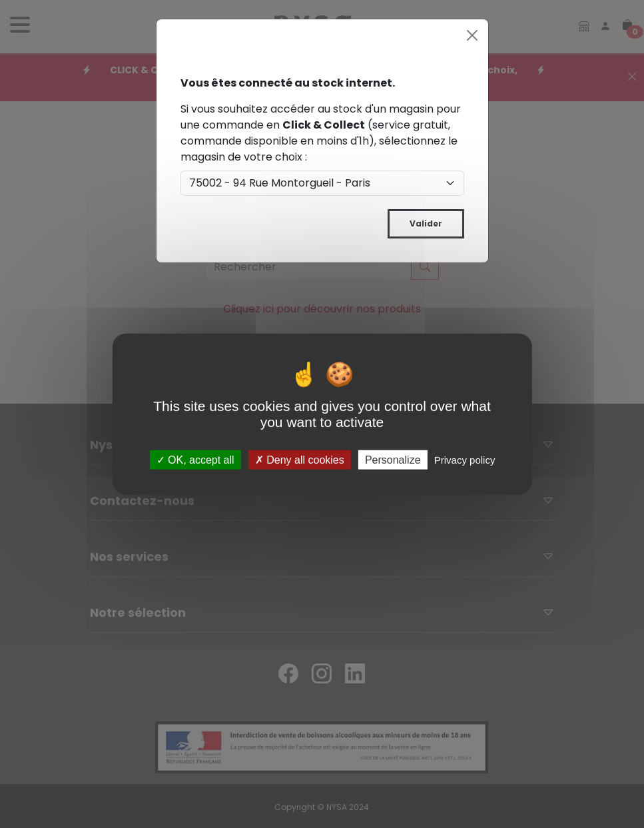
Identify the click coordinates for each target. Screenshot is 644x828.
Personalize (393, 460)
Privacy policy (465, 460)
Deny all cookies (300, 460)
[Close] (472, 35)
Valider (426, 223)
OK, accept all (195, 460)
